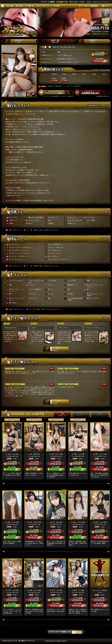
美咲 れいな (12, 522)
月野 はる (12, 590)
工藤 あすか (55, 454)
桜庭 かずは (99, 522)
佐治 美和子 (33, 522)
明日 (81, 415)
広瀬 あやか (33, 590)
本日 (62, 415)
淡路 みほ (12, 454)
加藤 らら (77, 454)
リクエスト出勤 (100, 590)
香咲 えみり (99, 454)
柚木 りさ (77, 590)
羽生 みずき (77, 522)
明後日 (100, 415)
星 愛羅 (33, 454)
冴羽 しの (55, 590)
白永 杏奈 (55, 522)
